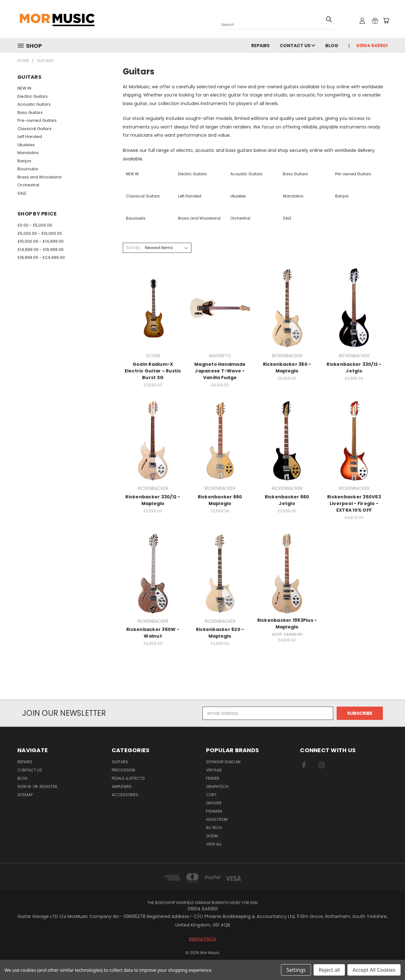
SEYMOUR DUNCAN (223, 762)
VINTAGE (214, 770)
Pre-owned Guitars (37, 120)
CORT (211, 795)
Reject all (329, 970)
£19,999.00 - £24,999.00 (41, 257)
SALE (22, 193)
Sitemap (25, 795)
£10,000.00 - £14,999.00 (40, 241)
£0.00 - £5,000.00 (35, 225)
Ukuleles (26, 145)
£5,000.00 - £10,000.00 (40, 233)
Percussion (123, 770)
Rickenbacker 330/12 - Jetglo (354, 368)
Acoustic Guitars (34, 104)
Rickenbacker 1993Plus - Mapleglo (287, 624)
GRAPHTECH (217, 786)
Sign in (25, 786)
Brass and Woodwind (39, 177)
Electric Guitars (33, 96)
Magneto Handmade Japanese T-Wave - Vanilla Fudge (220, 371)
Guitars (120, 762)
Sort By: (134, 248)
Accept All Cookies (374, 970)
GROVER (214, 803)
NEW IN (24, 88)
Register (48, 786)
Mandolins (28, 153)
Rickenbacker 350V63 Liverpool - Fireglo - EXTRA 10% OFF (354, 503)
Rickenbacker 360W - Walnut (153, 633)
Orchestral (28, 185)
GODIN (212, 836)
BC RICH (214, 828)
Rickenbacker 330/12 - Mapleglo (153, 500)
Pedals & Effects (128, 778)
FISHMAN (214, 811)
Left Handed (30, 137)
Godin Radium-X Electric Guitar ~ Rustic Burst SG (153, 371)
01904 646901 (372, 46)
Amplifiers (122, 786)
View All (214, 844)
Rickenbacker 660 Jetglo (287, 500)
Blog (332, 46)
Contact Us (297, 46)
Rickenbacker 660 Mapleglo (220, 500)
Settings (296, 970)
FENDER (213, 778)
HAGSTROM (217, 819)
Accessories (125, 795)
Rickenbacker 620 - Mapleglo (220, 633)
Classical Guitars (34, 129)
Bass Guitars (30, 112)
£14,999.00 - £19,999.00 (40, 250)
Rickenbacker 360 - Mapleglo (287, 368)
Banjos (24, 161)
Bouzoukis (28, 169)
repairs (260, 46)
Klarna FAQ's (203, 939)
